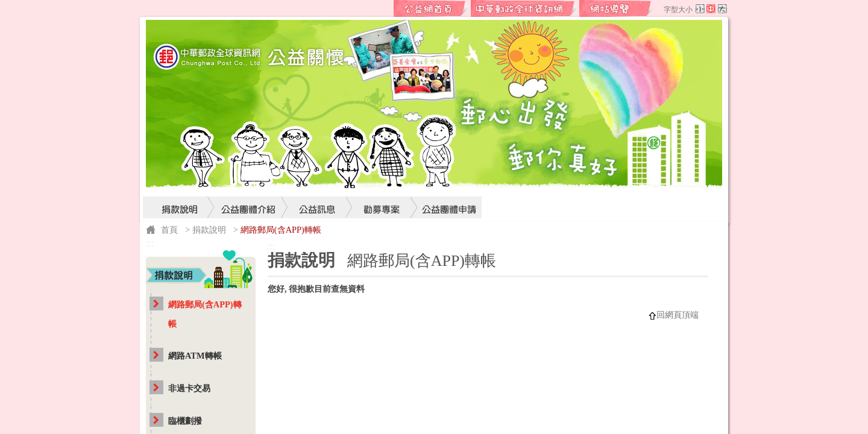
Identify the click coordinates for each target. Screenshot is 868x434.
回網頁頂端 (678, 315)
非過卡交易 (189, 388)
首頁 (169, 230)
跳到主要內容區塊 (6, 6)
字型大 (722, 9)
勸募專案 (382, 184)
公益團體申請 (446, 184)
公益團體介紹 (249, 184)
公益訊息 (318, 184)
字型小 (700, 9)
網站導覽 (617, 8)
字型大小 (678, 10)
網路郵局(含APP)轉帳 (205, 314)
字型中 (711, 9)
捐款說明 (179, 184)
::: (384, 8)
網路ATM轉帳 (195, 356)
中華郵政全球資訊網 (524, 8)
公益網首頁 (432, 8)
